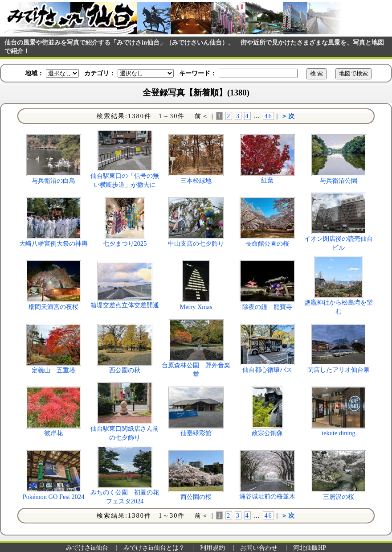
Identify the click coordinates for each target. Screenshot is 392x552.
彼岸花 (53, 433)
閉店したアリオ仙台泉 (339, 370)
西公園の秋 (125, 370)
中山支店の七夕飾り (196, 243)
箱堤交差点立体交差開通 (125, 305)
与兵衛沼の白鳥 (53, 181)
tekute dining (339, 433)
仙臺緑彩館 (196, 433)
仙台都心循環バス (267, 370)
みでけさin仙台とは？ (154, 548)
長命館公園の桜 (267, 243)
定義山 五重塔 (53, 370)
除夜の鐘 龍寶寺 (267, 307)
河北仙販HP (310, 548)
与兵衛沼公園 (339, 181)
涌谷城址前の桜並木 (267, 496)
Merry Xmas (196, 307)
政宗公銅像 (267, 433)
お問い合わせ (259, 548)
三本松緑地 (196, 181)
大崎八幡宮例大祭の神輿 (53, 243)
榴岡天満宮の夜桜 (53, 307)
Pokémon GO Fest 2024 (54, 497)
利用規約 (212, 548)
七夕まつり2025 (125, 243)
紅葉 (267, 180)
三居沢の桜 (339, 497)
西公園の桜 (196, 497)
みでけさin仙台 (87, 548)
